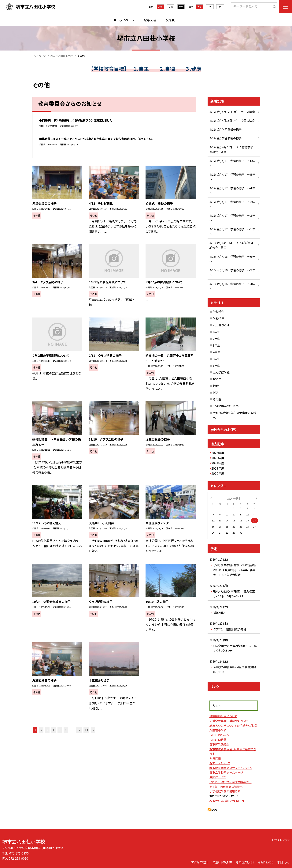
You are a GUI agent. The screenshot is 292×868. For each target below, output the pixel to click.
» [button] (93, 730)
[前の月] (211, 498)
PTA (216, 392)
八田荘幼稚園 (218, 740)
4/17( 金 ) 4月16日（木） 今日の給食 (232, 120)
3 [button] (47, 730)
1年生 (216, 332)
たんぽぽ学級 (221, 372)
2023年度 (218, 468)
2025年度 (218, 458)
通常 (160, 7)
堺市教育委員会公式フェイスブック (231, 768)
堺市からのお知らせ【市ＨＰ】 (227, 801)
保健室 (217, 379)
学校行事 (219, 318)
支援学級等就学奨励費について (229, 721)
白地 (171, 7)
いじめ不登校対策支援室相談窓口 (231, 782)
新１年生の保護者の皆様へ (226, 787)
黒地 (181, 7)
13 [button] (86, 730)
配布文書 (150, 20)
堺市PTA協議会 (219, 744)
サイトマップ (282, 840)
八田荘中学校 (218, 730)
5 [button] (60, 730)
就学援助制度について (223, 716)
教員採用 (215, 758)
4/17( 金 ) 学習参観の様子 (225, 129)
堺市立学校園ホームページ (226, 772)
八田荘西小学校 (219, 735)
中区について (218, 777)
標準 (199, 7)
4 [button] (54, 730)
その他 (217, 399)
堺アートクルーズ (220, 763)
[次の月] (256, 498)
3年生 (216, 345)
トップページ (126, 20)
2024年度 (218, 463)
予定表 (170, 20)
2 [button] (41, 730)
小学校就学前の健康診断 (225, 791)
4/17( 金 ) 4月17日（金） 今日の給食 (232, 112)
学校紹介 (219, 312)
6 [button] (66, 730)
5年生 (216, 359)
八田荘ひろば (221, 325)
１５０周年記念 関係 (226, 406)
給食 (216, 386)
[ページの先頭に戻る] (287, 863)
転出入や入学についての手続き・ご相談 (233, 725)
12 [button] (79, 730)
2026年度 (218, 453)
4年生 (216, 352)
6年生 (216, 365)
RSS (214, 810)
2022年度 (218, 473)
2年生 (216, 338)
